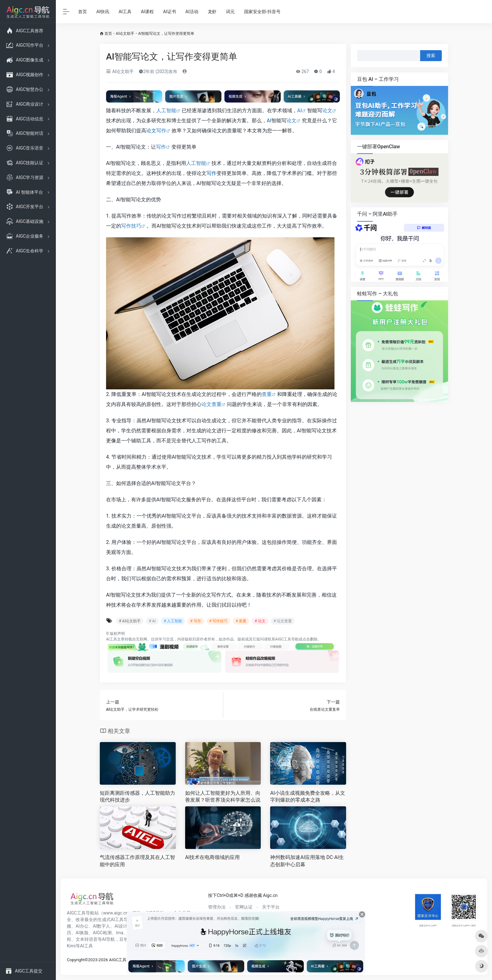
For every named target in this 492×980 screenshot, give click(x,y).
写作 (161, 131)
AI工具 (125, 12)
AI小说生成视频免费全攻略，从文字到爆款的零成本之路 (308, 797)
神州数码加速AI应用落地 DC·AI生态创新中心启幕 (307, 861)
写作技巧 (131, 226)
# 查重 (241, 621)
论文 (327, 111)
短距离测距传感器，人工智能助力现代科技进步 (137, 797)
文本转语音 (87, 939)
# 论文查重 (283, 621)
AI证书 (170, 12)
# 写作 (195, 621)
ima (120, 933)
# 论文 (260, 621)
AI (299, 111)
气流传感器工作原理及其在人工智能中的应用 (137, 861)
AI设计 (121, 926)
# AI (152, 621)
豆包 (124, 939)
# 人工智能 (173, 621)
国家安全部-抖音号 (262, 12)
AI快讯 (103, 12)
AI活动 (192, 12)
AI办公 (82, 926)
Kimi (71, 946)
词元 (230, 12)
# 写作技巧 (218, 621)
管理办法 (217, 907)
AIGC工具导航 (287, 639)
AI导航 (108, 939)
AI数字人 (102, 926)
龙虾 (212, 12)
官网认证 (244, 907)
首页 (83, 12)
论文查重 (211, 404)
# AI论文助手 (130, 621)
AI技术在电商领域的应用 (213, 857)
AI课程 (147, 12)
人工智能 (166, 111)
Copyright (76, 960)
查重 (267, 394)
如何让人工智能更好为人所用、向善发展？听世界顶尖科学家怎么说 (223, 797)
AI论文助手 (125, 34)
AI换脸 (82, 933)
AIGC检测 (102, 933)
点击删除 (310, 639)
